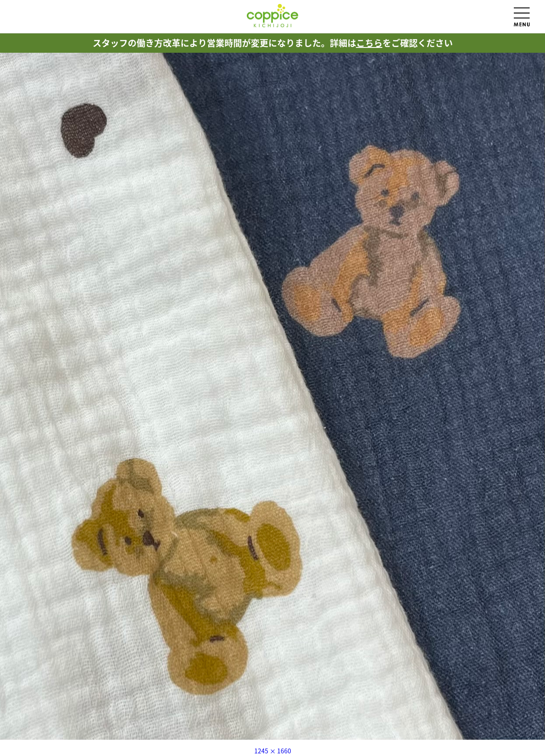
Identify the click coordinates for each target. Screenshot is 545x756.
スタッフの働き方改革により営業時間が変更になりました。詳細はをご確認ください (273, 43)
